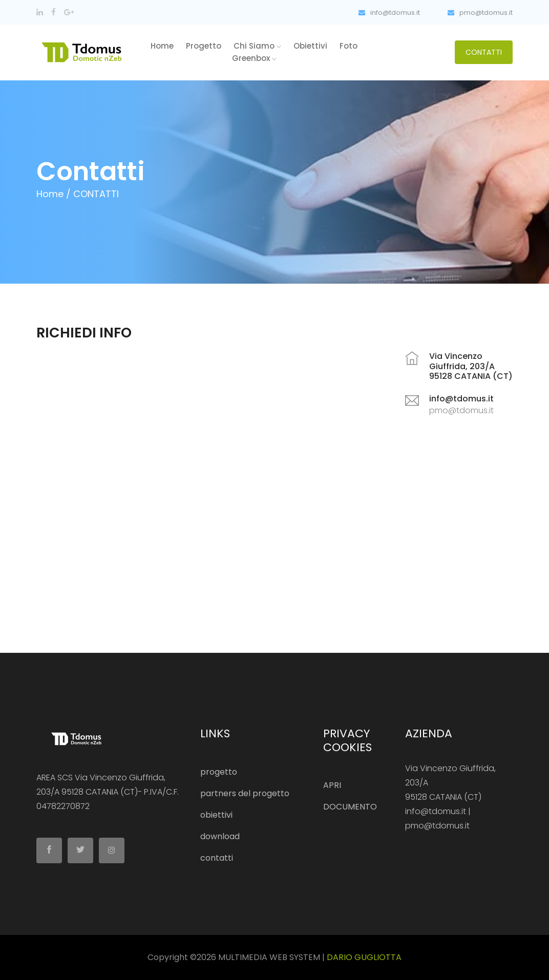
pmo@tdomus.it (480, 13)
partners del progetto (245, 793)
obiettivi (310, 46)
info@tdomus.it (389, 13)
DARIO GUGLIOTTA (364, 957)
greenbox (254, 58)
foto (349, 46)
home (162, 46)
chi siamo (257, 46)
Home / (54, 194)
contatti (217, 858)
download (220, 836)
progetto (204, 46)
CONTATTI (484, 52)
